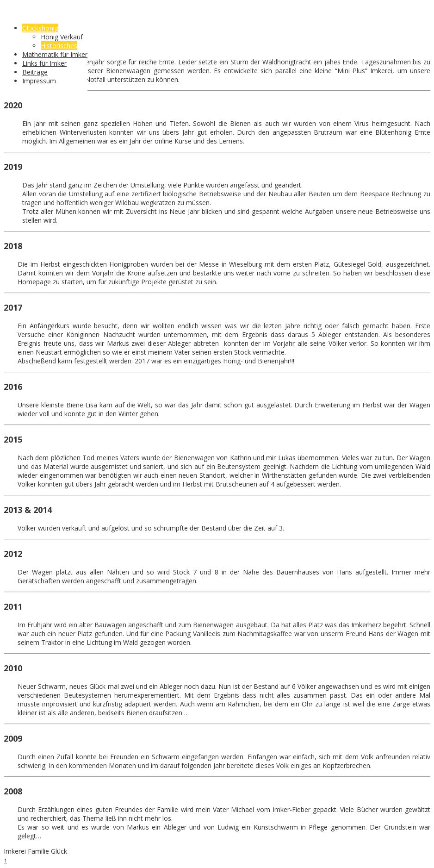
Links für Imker (44, 63)
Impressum (39, 81)
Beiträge (35, 72)
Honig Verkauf (62, 37)
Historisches (59, 46)
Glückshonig (40, 28)
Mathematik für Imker (55, 54)
